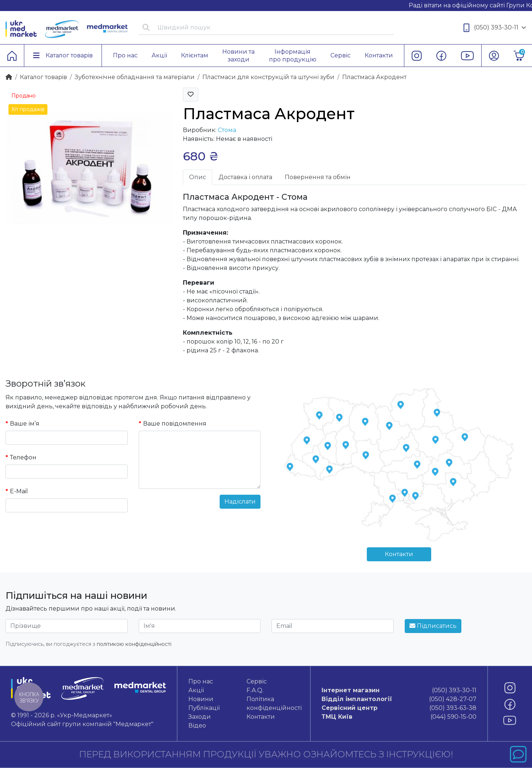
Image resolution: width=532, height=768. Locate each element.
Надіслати (240, 502)
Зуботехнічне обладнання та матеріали (135, 77)
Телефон (23, 457)
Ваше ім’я (25, 424)
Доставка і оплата (245, 177)
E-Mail (19, 491)
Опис (198, 177)
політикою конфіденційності (134, 644)
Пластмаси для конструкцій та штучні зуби (268, 77)
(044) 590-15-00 (399, 717)
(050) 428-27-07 (399, 699)
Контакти (399, 554)
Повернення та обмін (318, 177)
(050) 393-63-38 (399, 708)
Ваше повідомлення (175, 424)
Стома (227, 130)
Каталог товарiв (43, 77)
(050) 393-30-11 (495, 28)
